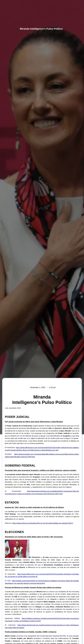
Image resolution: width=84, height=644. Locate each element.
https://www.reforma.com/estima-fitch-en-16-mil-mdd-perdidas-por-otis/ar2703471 (43, 523)
